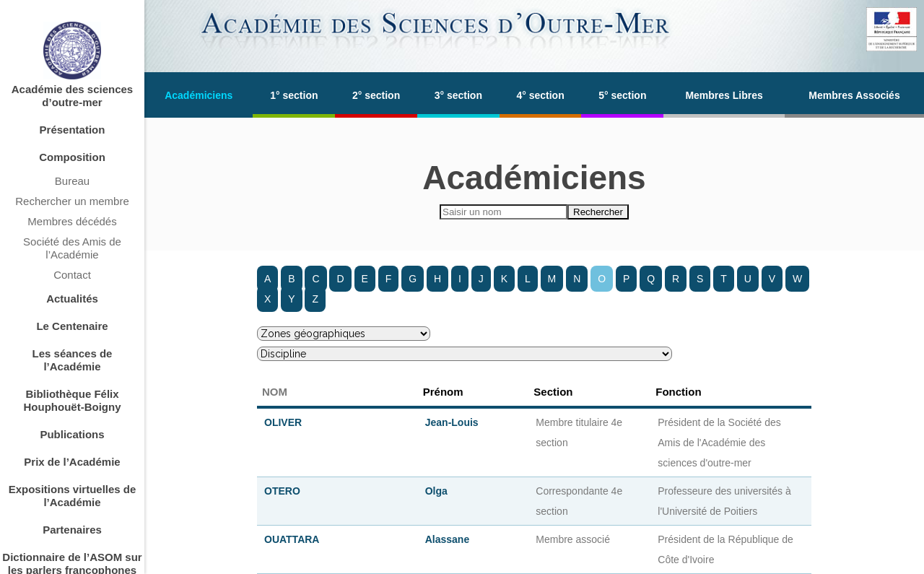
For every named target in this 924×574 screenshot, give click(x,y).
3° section (458, 95)
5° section (622, 95)
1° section (294, 95)
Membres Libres (724, 95)
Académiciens (199, 95)
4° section (540, 95)
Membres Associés (854, 95)
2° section (376, 95)
